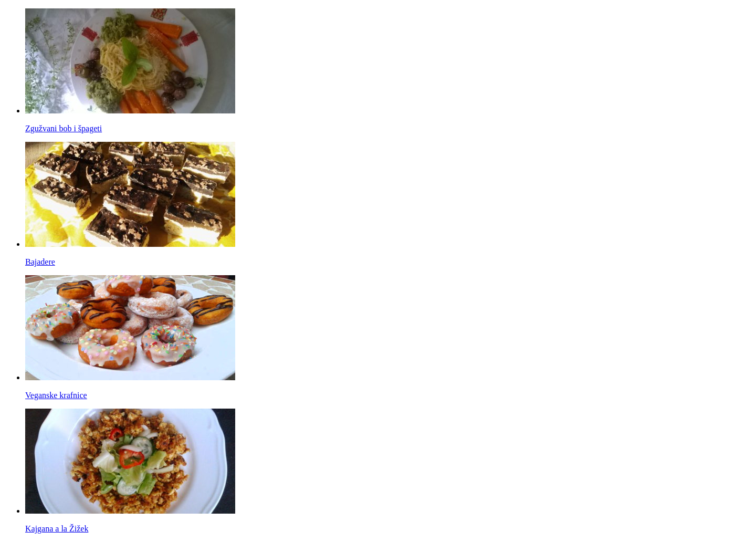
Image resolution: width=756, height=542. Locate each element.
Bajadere (40, 262)
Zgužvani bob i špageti (64, 128)
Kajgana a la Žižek (57, 529)
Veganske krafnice (56, 395)
